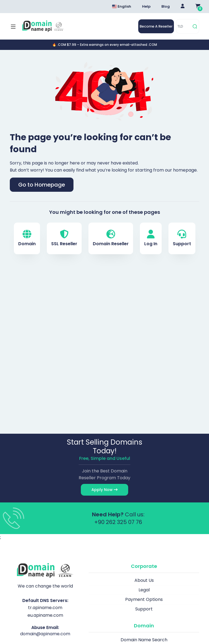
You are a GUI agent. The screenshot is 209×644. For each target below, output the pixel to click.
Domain (27, 238)
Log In (151, 238)
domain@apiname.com (45, 634)
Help (146, 6)
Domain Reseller (111, 238)
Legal (144, 590)
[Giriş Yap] (183, 7)
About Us (144, 580)
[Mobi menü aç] (13, 26)
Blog (166, 6)
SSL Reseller (64, 238)
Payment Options (144, 599)
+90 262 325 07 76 (118, 522)
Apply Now (104, 490)
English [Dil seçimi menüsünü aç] (122, 6)
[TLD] (184, 26)
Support (182, 238)
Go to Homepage (42, 185)
